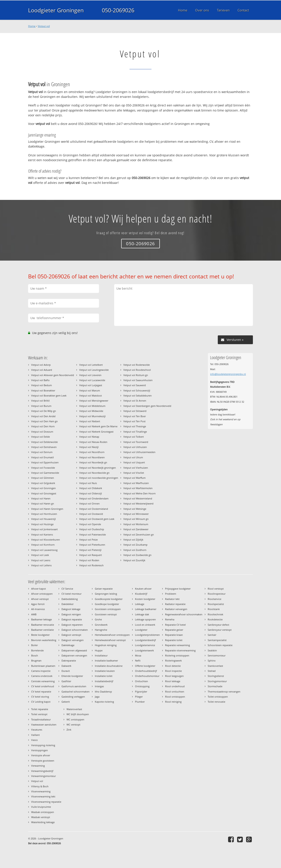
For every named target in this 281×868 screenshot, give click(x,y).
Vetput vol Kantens (42, 535)
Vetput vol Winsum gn (136, 519)
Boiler (34, 645)
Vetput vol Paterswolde (93, 535)
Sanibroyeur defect (218, 625)
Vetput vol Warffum (134, 478)
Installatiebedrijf (104, 681)
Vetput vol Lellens (41, 565)
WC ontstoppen (75, 719)
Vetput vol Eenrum (42, 452)
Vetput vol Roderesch (91, 565)
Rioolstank (214, 609)
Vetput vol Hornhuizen (44, 514)
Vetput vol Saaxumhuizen (138, 380)
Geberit (66, 702)
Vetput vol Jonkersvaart (44, 529)
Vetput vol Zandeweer (136, 529)
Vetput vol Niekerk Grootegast (96, 432)
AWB (34, 614)
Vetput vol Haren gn (43, 503)
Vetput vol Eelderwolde (44, 442)
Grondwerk (101, 625)
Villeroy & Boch (40, 786)
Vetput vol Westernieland (138, 498)
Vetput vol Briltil (40, 401)
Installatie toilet (104, 676)
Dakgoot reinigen (71, 614)
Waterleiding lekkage (43, 822)
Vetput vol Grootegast (44, 493)
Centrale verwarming (43, 681)
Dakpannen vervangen (74, 655)
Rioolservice (214, 599)
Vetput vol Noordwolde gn (94, 473)
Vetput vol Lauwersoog (44, 550)
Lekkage (140, 604)
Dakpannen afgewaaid (74, 650)
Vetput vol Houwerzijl (43, 519)
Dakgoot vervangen (73, 640)
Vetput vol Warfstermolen (138, 488)
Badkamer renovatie (43, 625)
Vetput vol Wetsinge (135, 509)
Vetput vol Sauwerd (135, 385)
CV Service (67, 589)
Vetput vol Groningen (43, 488)
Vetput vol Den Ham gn (44, 421)
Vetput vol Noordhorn (92, 452)
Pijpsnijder (141, 692)
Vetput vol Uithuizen (135, 447)
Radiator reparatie (175, 604)
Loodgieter (141, 630)
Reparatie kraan (174, 635)
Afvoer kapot (39, 589)
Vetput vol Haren (41, 498)
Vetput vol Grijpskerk (43, 483)
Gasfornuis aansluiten (74, 686)
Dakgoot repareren (72, 625)
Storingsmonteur (217, 681)
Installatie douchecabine (109, 666)
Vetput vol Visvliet (134, 473)
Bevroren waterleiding (44, 640)
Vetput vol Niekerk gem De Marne (98, 426)
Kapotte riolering (104, 702)
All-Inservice (38, 609)
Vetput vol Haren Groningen (47, 509)
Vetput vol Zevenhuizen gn (139, 535)
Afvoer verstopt (40, 599)
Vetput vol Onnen (89, 503)
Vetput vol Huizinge (42, 524)
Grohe (98, 619)
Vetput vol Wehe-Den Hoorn (140, 493)
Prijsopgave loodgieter (178, 589)
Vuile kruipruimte (41, 807)
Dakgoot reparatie (72, 619)
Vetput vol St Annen (135, 401)
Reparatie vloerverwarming (180, 650)
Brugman (36, 661)
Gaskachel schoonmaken (76, 692)
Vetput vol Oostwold (91, 514)
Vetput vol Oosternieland (94, 509)
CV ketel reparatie (41, 692)
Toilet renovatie (216, 702)
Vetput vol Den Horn (43, 426)
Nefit (138, 661)
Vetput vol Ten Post (134, 421)
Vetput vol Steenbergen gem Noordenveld (147, 406)
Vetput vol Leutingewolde (94, 370)
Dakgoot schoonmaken (75, 630)
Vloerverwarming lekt (43, 796)
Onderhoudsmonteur (147, 676)
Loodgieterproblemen (147, 635)
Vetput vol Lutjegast (91, 385)
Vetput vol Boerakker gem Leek (49, 396)
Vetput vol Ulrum (133, 457)
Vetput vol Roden (89, 560)
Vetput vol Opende (90, 524)
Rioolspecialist (216, 604)
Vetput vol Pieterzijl (90, 550)
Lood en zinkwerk (145, 625)
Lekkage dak (142, 614)
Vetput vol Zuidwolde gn (137, 555)
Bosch (35, 655)
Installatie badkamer (106, 661)
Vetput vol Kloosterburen (46, 540)
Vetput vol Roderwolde (137, 365)
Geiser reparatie (104, 589)
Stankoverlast (215, 666)
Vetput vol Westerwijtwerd (138, 503)
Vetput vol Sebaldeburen (138, 396)
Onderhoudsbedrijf (146, 671)
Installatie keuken (105, 671)
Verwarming (38, 766)
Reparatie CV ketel (175, 625)
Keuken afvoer (143, 589)
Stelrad (212, 671)
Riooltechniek (215, 614)
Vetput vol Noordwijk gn (93, 462)
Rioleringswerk (173, 661)
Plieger (139, 697)
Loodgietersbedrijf (145, 640)
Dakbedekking (70, 599)
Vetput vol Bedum (41, 385)
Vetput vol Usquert (134, 462)
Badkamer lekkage (41, 619)
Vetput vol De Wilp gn (44, 411)
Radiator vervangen (176, 609)
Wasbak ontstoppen (43, 812)
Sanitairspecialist (217, 640)
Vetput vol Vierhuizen (136, 468)
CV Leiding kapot (41, 702)
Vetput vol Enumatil (42, 457)
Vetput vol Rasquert (91, 555)
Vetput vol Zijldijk (133, 540)
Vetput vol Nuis (88, 483)
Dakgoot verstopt (71, 635)
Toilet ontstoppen (218, 697)
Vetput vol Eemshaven (44, 447)
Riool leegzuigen (174, 676)
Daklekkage (68, 645)
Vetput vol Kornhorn (43, 545)
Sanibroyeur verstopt (220, 630)
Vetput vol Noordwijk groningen (98, 468)
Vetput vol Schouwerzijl (137, 390)
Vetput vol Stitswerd (135, 411)
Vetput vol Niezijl (89, 447)
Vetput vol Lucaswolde (92, 380)
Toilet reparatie (40, 709)
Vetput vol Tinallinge (135, 432)
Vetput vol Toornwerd (136, 442)
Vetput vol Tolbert (134, 437)
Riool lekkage (173, 681)
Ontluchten (141, 681)
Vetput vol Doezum (42, 432)
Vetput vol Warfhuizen (136, 483)
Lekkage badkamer (146, 609)
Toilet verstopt (39, 714)
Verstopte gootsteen (43, 761)
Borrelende (37, 650)
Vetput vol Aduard (42, 370)
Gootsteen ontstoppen (108, 609)
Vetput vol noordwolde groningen (99, 478)
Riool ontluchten (175, 692)
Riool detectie (173, 666)
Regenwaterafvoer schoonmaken (184, 614)
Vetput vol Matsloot (91, 396)
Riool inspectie (173, 671)
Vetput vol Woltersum (136, 524)
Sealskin (212, 650)
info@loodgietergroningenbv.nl (228, 374)
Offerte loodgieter (145, 666)
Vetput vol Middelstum (92, 406)
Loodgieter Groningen (56, 10)
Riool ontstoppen (175, 697)
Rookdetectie (215, 619)
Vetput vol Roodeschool (137, 370)
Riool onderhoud (175, 686)
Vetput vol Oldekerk (91, 488)
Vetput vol (44, 26)
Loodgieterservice (145, 645)
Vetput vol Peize (88, 540)
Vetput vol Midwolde (91, 411)
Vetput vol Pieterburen (92, 545)
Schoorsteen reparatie (220, 645)
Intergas (99, 686)
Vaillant (35, 735)
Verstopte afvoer (41, 755)
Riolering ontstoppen (177, 655)
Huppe (99, 650)
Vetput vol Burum (41, 406)
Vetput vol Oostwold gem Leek (97, 519)
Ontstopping (142, 686)
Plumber (140, 702)
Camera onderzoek (42, 676)
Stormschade (215, 686)
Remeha (170, 619)
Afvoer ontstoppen (42, 594)
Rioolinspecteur (217, 594)
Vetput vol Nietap (89, 437)
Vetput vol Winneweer (136, 514)
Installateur (101, 655)
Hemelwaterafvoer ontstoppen (112, 635)
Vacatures (37, 730)
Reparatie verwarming (177, 645)
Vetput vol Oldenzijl (91, 493)
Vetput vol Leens (41, 560)
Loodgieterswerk (144, 650)
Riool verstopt (216, 589)
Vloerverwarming (41, 791)
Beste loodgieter (40, 635)
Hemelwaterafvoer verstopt (110, 640)
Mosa (138, 655)
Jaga (97, 697)
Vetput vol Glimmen (43, 478)
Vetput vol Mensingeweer (94, 401)
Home (32, 26)
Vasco (34, 740)
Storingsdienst (216, 676)
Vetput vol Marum (90, 390)
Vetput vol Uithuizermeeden (139, 452)
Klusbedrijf (141, 594)
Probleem (171, 594)
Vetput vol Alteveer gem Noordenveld (53, 375)
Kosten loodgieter (145, 599)
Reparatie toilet (174, 640)
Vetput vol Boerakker (43, 390)
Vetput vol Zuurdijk (134, 560)
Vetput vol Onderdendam (94, 498)
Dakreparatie (69, 661)
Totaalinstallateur (41, 719)
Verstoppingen (40, 750)
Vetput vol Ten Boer (135, 416)
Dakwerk (66, 666)
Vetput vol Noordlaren (92, 457)
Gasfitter (66, 681)
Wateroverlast (74, 709)
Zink (69, 730)
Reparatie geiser (174, 630)
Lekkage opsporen (145, 619)
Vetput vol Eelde (41, 437)
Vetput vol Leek (40, 555)
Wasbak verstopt (41, 817)
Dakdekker (68, 604)
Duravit (66, 671)
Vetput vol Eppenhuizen (45, 462)
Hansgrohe (101, 630)
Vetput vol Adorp (41, 365)
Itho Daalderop (103, 692)
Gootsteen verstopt (106, 614)
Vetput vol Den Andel (43, 416)
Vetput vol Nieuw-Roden (93, 442)
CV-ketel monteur (71, 594)
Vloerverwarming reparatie (46, 802)
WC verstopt (73, 725)
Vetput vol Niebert (90, 421)
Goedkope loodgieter (107, 604)
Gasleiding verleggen (73, 697)
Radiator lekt (172, 599)
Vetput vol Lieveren (90, 375)
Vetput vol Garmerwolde (45, 473)
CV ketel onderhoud (43, 686)
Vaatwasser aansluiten (44, 725)
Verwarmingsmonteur (43, 776)
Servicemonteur (217, 655)
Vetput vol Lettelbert (91, 365)
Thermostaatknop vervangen (224, 692)
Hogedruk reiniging (106, 645)
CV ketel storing (40, 697)
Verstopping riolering (43, 745)
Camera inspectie (41, 671)
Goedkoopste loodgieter (109, 599)
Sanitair (212, 635)
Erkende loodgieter (72, 676)
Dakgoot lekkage (71, 609)
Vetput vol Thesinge (135, 426)
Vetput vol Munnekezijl (92, 416)
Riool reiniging (173, 702)
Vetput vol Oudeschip (92, 529)
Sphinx (212, 661)
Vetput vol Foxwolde (43, 468)
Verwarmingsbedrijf (42, 771)
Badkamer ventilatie (42, 630)
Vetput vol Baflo (40, 380)
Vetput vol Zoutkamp (135, 545)
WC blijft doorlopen (78, 714)
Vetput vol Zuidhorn (135, 550)
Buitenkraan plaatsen (43, 666)
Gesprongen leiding (106, 594)
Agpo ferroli (38, 604)
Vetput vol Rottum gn (136, 375)
